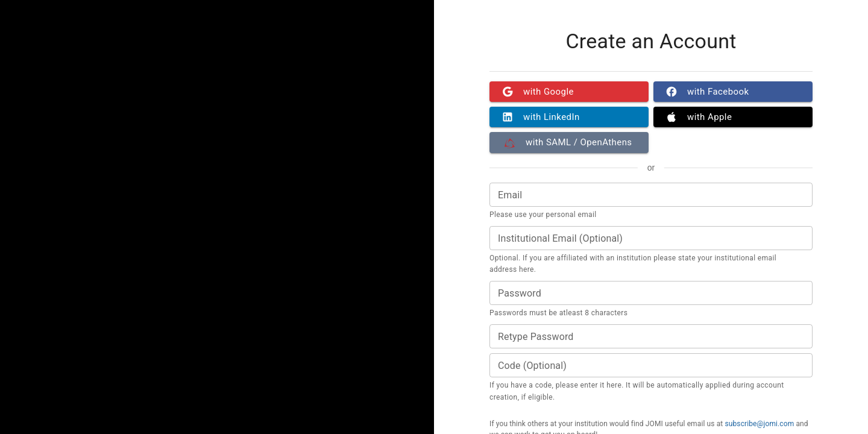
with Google (569, 92)
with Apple (733, 117)
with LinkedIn (569, 117)
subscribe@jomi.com (759, 424)
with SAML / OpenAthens (569, 142)
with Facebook (733, 92)
